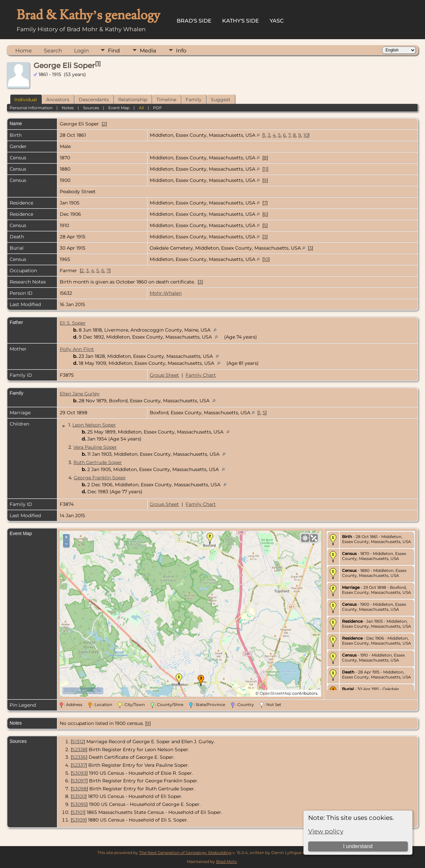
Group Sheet (164, 375)
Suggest (221, 100)
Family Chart (201, 375)
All (141, 108)
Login (82, 51)
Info (181, 51)
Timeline (166, 100)
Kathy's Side (241, 21)
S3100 (79, 796)
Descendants (94, 100)
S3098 (79, 789)
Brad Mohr (227, 862)
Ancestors (58, 100)
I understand (358, 846)
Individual (26, 100)
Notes (68, 108)
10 (306, 135)
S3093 (79, 773)
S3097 (79, 781)
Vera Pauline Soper (95, 447)
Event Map (119, 108)
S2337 (79, 765)
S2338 (79, 750)
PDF (158, 108)
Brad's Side (194, 21)
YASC (277, 21)
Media (148, 51)
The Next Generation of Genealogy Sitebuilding (185, 853)
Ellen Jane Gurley (80, 394)
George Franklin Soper (100, 478)
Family (194, 100)
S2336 (79, 757)
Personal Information (31, 108)
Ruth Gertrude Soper (98, 462)
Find (114, 51)
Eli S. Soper (73, 323)
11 (265, 169)
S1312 (78, 742)
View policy (326, 831)
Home (24, 51)
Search (53, 51)
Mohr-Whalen (166, 293)
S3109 (79, 820)
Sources (91, 108)
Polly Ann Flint (77, 349)
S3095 (79, 804)
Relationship (133, 100)
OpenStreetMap (275, 693)
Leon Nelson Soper (94, 425)
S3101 (78, 812)
